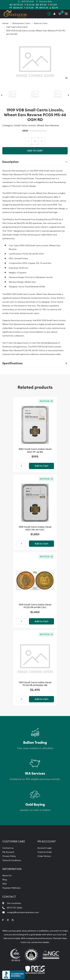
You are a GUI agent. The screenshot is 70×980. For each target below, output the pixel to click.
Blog (5, 880)
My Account (8, 852)
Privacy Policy (9, 856)
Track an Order (45, 852)
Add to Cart (41, 466)
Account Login (45, 848)
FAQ (4, 884)
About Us (7, 875)
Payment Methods (11, 888)
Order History (44, 856)
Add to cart (35, 151)
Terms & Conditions (12, 860)
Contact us (8, 848)
